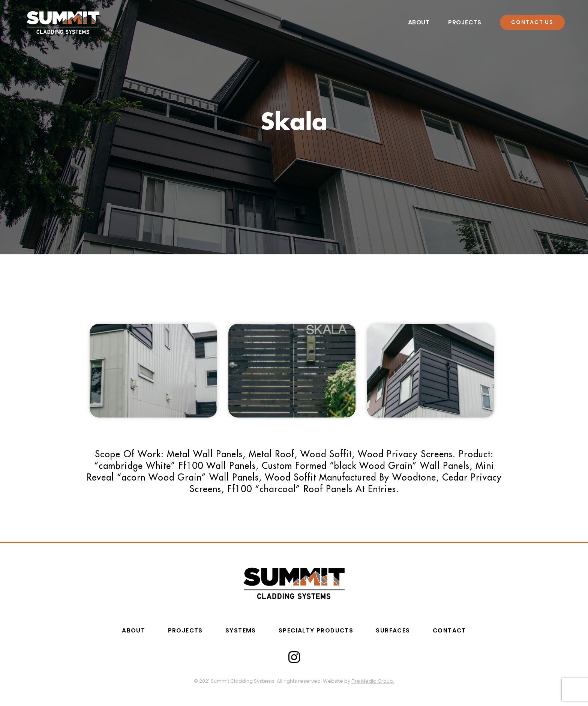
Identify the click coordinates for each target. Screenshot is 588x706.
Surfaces (397, 631)
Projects (465, 23)
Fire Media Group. (373, 681)
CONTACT (456, 631)
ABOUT (126, 631)
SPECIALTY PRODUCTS (316, 631)
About (419, 23)
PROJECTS (181, 631)
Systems (239, 631)
